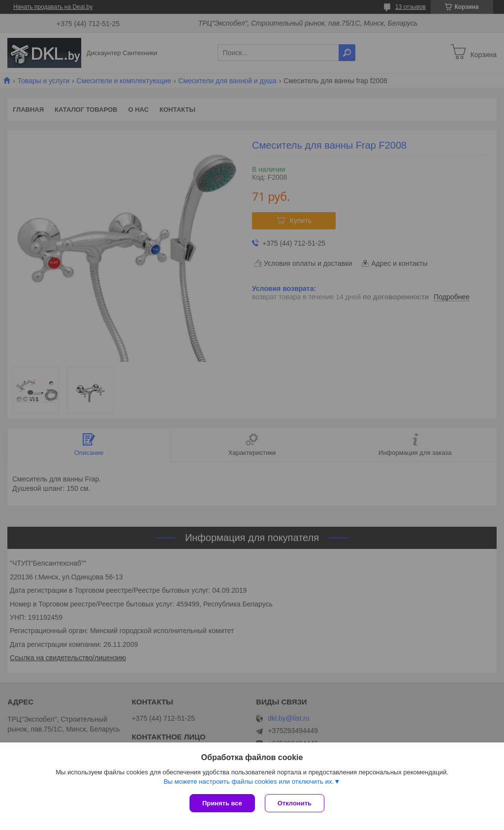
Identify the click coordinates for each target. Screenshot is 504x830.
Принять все (222, 803)
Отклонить (295, 803)
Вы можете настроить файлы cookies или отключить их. (249, 782)
